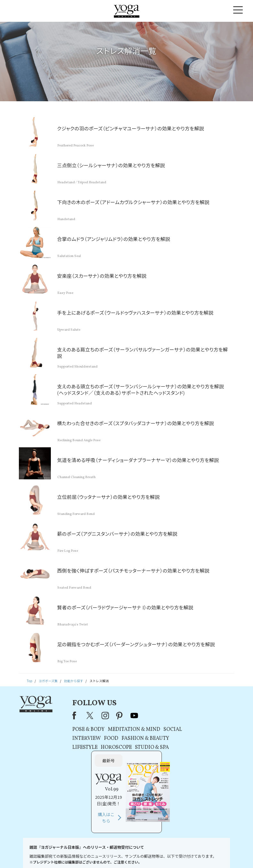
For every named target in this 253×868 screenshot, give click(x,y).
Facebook (67, 715)
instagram (96, 715)
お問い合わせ (28, 853)
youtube (125, 715)
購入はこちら (197, 763)
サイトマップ (200, 853)
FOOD (102, 739)
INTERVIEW (78, 739)
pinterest (111, 715)
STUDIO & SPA (143, 748)
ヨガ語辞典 (223, 853)
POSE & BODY (79, 730)
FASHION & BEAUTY (136, 739)
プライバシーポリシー (117, 853)
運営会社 (179, 853)
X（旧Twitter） (82, 715)
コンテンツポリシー (153, 853)
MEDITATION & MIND (125, 730)
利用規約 (90, 853)
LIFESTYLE (76, 748)
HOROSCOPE (107, 748)
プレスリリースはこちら (61, 853)
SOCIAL (164, 730)
